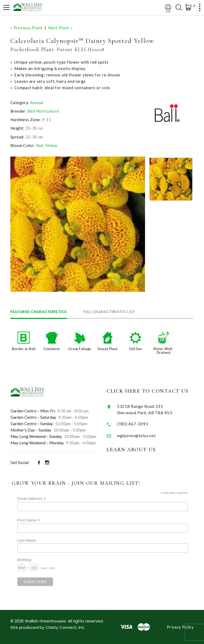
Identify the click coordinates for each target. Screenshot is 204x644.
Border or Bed (24, 349)
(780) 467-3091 (140, 424)
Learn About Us (139, 450)
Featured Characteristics (39, 312)
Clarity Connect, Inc (65, 627)
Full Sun (136, 349)
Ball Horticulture (43, 111)
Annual (37, 102)
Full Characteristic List (109, 312)
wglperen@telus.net (144, 436)
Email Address (41, 499)
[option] (78, 224)
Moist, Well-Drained (164, 351)
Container (52, 349)
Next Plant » (60, 28)
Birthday (33, 560)
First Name (38, 520)
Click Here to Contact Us (155, 391)
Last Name (36, 540)
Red (40, 145)
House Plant (108, 349)
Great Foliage (80, 349)
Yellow (51, 145)
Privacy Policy (180, 627)
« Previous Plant (26, 28)
